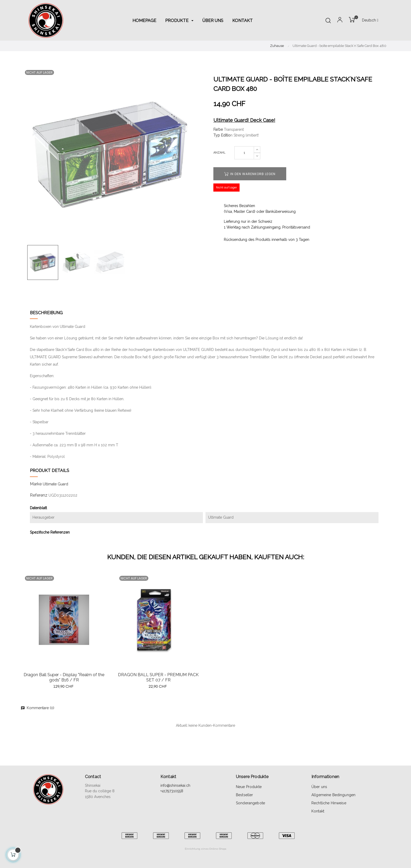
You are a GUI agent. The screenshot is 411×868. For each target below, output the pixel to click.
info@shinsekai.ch (175, 785)
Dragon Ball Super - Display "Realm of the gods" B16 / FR (64, 677)
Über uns (319, 787)
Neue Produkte (249, 787)
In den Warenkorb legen (250, 174)
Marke (36, 484)
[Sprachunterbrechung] (370, 20)
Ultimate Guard (55, 484)
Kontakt (318, 811)
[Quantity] (244, 153)
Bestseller (244, 795)
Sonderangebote (250, 803)
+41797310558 (172, 791)
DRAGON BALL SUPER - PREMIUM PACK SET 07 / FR (158, 677)
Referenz (39, 495)
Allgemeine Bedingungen (333, 795)
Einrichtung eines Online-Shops (206, 849)
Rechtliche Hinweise (329, 803)
